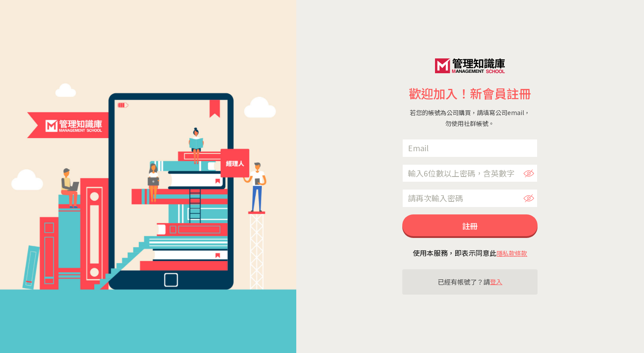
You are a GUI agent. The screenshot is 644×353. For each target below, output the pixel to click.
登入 (496, 282)
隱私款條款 (512, 253)
